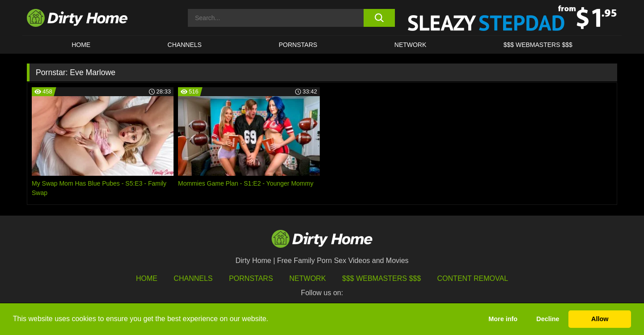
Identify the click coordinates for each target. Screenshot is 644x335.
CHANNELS (185, 45)
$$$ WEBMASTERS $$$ (538, 45)
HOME (81, 45)
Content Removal (473, 278)
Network (411, 45)
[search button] (379, 18)
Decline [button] (548, 319)
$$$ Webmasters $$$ (381, 278)
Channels (193, 278)
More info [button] (503, 319)
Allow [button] (600, 319)
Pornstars (298, 45)
